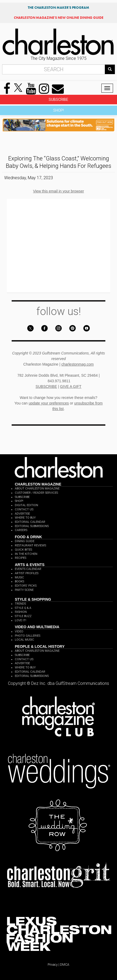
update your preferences (49, 403)
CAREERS (21, 530)
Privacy (53, 965)
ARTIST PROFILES (27, 573)
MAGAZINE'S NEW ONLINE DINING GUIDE (59, 18)
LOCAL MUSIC (24, 640)
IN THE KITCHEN (26, 554)
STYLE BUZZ (23, 616)
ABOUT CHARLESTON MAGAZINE (37, 489)
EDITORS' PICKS (26, 586)
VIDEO (19, 631)
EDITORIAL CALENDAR (30, 522)
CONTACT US (24, 509)
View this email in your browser (59, 191)
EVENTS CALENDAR (28, 569)
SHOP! (58, 110)
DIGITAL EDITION (26, 505)
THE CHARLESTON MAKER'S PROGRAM (58, 8)
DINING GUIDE (25, 541)
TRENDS (20, 604)
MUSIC (19, 577)
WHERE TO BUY (25, 518)
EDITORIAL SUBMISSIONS (32, 526)
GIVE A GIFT (71, 386)
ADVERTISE (22, 514)
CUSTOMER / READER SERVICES (36, 493)
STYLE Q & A (23, 608)
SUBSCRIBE (58, 100)
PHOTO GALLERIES (28, 636)
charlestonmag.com (78, 364)
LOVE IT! (21, 620)
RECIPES (21, 558)
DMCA (65, 965)
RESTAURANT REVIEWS (30, 545)
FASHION (21, 612)
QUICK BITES (23, 550)
